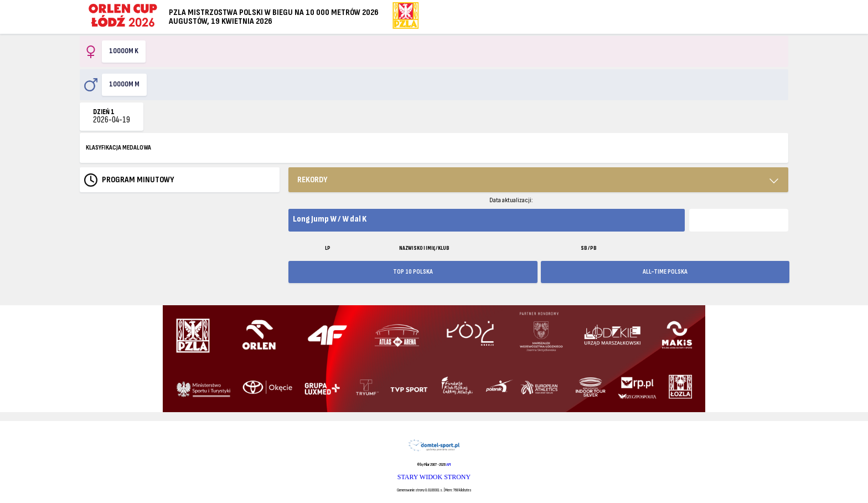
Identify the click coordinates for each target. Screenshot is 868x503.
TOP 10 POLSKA (413, 272)
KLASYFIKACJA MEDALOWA (118, 148)
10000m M (124, 84)
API (448, 464)
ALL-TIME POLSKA (665, 272)
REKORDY (312, 180)
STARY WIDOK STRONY (434, 477)
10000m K (124, 51)
